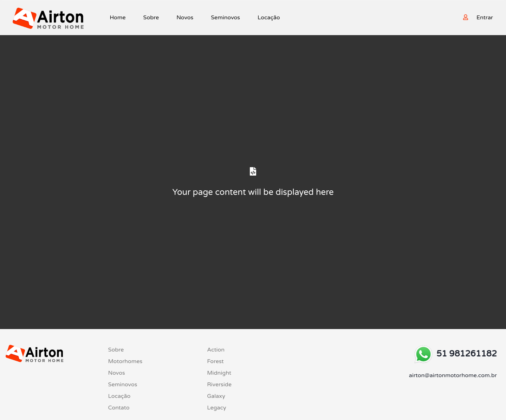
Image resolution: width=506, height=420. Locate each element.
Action (216, 350)
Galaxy (216, 396)
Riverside (219, 385)
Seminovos (225, 18)
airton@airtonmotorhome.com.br (453, 375)
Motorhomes (125, 361)
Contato (119, 408)
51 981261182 (467, 354)
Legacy (216, 408)
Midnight (219, 373)
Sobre (151, 18)
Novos (185, 18)
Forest (215, 361)
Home (118, 18)
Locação (269, 18)
